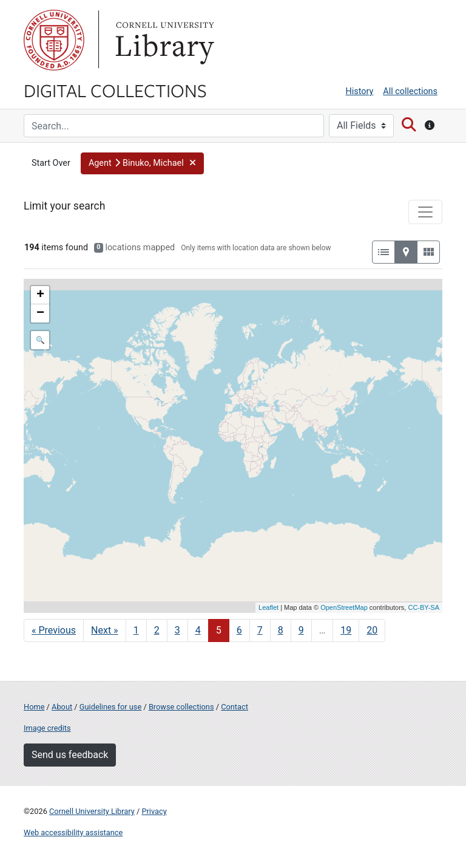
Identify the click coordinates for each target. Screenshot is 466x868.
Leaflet (268, 607)
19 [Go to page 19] (346, 630)
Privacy (154, 811)
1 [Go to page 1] (136, 630)
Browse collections (181, 707)
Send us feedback (70, 755)
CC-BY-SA (424, 607)
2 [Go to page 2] (157, 630)
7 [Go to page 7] (260, 630)
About (62, 707)
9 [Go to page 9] (301, 630)
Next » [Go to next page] (105, 630)
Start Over (51, 163)
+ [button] (40, 295)
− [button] (40, 313)
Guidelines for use (110, 707)
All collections (410, 91)
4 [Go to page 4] (198, 630)
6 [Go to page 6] (239, 630)
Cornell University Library (92, 811)
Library (163, 40)
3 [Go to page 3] (177, 630)
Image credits (47, 728)
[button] (142, 163)
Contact (235, 707)
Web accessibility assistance (73, 832)
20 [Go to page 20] (372, 630)
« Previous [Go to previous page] (54, 630)
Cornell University (54, 40)
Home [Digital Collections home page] (34, 707)
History (360, 91)
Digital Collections (115, 90)
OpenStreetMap (344, 607)
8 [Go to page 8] (281, 630)
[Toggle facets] (425, 212)
